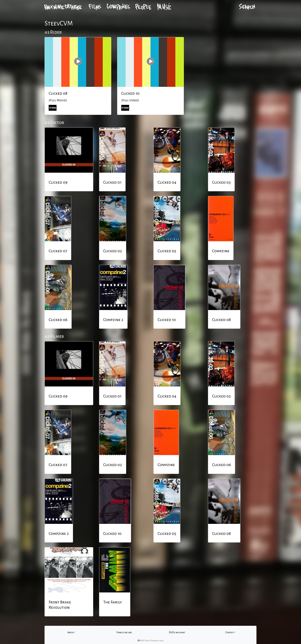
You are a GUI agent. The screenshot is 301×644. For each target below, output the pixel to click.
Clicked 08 (58, 93)
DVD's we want (177, 632)
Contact (230, 632)
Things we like (124, 632)
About (71, 632)
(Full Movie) (58, 100)
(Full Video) (130, 100)
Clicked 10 (130, 93)
